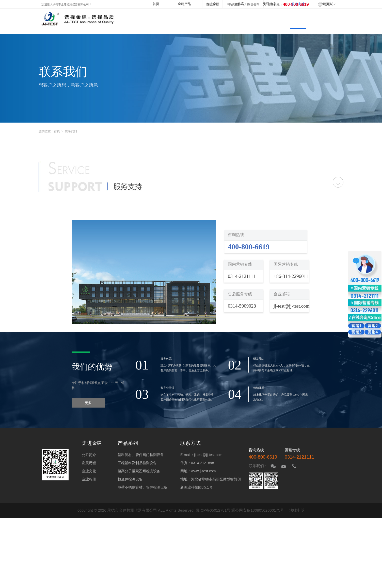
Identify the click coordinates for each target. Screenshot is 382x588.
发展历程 (89, 463)
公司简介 (89, 455)
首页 (156, 4)
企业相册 (89, 479)
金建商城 (326, 4)
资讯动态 (269, 4)
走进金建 (213, 4)
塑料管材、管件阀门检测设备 (141, 455)
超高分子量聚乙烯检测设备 (139, 471)
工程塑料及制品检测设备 (137, 463)
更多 (88, 403)
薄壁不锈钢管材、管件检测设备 (142, 487)
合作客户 (241, 4)
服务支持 (298, 4)
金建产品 (184, 4)
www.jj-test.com (203, 471)
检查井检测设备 (130, 479)
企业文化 (89, 471)
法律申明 (297, 510)
